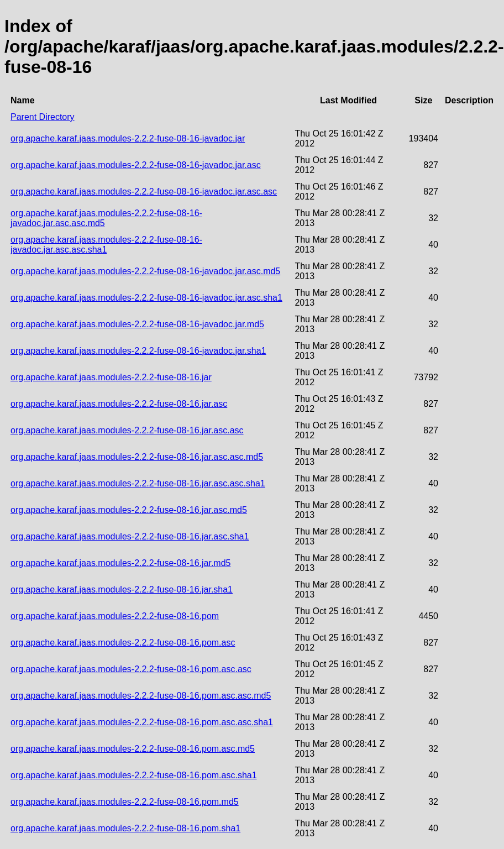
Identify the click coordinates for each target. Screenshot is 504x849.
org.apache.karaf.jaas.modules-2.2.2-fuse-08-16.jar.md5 (120, 563)
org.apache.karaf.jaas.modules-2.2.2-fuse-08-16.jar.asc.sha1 (130, 536)
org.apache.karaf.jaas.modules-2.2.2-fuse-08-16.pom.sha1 (125, 828)
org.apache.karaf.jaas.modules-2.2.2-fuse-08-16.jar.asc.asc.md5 (137, 457)
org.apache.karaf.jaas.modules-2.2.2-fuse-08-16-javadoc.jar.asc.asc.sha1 (106, 245)
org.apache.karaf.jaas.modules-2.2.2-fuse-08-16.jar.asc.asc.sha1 (138, 483)
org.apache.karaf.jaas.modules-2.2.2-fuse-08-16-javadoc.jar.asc (136, 165)
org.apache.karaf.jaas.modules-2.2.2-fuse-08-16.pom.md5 (125, 802)
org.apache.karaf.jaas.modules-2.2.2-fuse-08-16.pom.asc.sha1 (134, 775)
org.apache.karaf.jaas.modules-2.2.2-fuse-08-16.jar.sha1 (122, 589)
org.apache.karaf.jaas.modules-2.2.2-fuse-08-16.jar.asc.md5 (129, 510)
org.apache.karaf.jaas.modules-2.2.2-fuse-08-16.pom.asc (123, 643)
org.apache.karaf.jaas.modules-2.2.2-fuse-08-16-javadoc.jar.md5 (137, 324)
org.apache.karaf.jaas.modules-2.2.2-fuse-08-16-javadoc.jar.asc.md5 (145, 271)
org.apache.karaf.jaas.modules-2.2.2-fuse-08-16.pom (115, 616)
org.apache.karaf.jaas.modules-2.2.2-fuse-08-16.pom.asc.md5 (133, 749)
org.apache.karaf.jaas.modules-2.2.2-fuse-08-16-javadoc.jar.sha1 (138, 351)
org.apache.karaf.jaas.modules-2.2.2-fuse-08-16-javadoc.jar (128, 138)
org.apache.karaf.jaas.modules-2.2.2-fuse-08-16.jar (111, 377)
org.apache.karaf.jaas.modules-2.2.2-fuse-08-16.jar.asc (119, 404)
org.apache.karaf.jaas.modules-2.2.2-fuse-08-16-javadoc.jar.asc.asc (144, 192)
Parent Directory (43, 117)
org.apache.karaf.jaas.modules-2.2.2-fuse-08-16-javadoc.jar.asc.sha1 (146, 298)
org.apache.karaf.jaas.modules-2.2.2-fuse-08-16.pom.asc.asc (131, 669)
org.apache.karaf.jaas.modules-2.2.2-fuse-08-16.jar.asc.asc (127, 430)
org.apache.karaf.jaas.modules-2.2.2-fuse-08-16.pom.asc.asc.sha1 (142, 722)
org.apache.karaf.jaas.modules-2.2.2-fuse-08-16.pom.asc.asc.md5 (141, 696)
